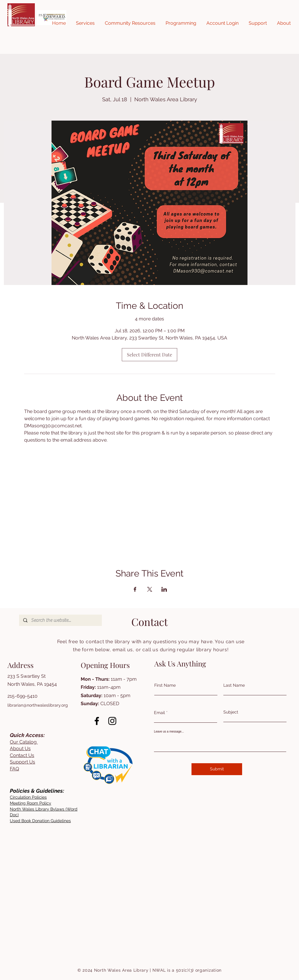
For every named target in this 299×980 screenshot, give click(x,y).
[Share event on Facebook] (135, 589)
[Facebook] (97, 721)
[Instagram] (112, 721)
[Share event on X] (150, 589)
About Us (20, 748)
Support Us (22, 762)
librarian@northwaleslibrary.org (38, 705)
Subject (231, 712)
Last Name (234, 685)
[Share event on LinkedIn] (164, 589)
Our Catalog (24, 742)
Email (159, 713)
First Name (165, 685)
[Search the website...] (60, 620)
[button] (85, 23)
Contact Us (22, 755)
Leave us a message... (169, 732)
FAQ (14, 769)
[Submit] (217, 769)
